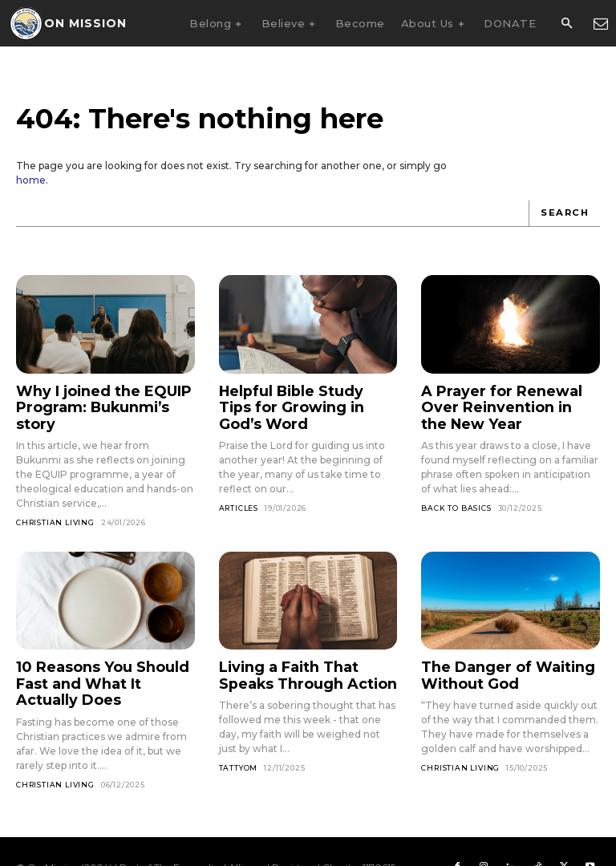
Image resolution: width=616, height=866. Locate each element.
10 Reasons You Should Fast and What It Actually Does (97, 658)
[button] (566, 24)
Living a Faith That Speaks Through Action (304, 650)
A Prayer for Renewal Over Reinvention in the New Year (507, 403)
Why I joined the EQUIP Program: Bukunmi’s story (101, 395)
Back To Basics (456, 499)
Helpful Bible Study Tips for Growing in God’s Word (308, 395)
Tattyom (239, 741)
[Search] (566, 213)
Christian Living (55, 500)
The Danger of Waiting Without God (494, 650)
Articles (239, 486)
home (31, 180)
